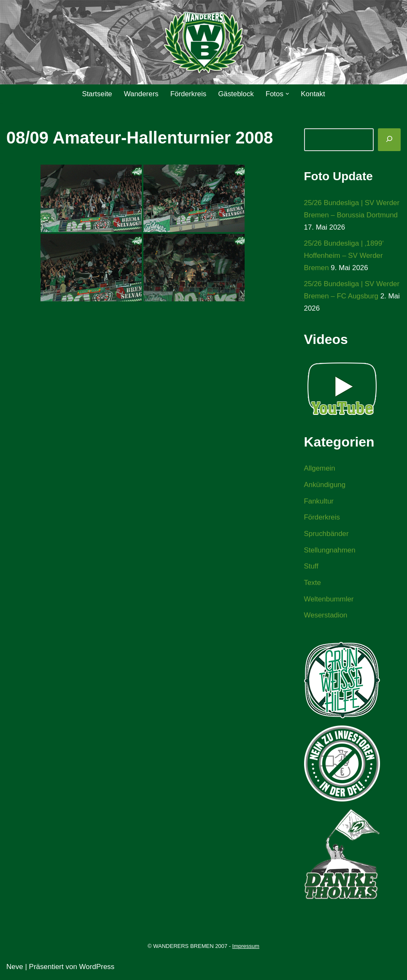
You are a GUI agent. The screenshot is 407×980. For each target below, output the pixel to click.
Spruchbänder (327, 535)
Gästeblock (236, 94)
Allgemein (320, 469)
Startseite (97, 94)
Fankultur (319, 502)
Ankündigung (325, 486)
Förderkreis (188, 94)
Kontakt (313, 94)
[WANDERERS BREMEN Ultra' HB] (204, 42)
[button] (288, 94)
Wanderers (141, 94)
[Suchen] (389, 140)
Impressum (246, 948)
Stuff (311, 568)
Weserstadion (326, 617)
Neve (15, 968)
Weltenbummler (329, 600)
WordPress (97, 968)
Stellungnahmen (330, 551)
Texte (313, 584)
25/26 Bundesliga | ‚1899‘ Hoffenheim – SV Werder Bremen (344, 256)
